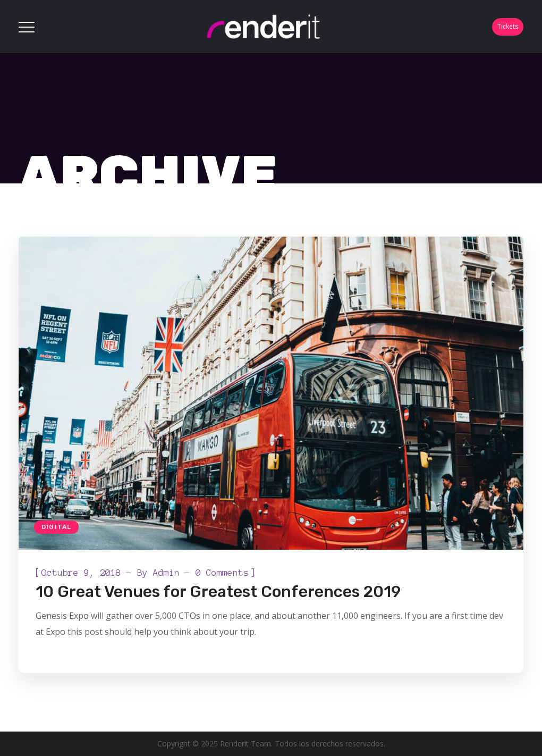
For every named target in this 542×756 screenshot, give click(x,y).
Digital (56, 527)
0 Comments (222, 573)
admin (166, 573)
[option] (271, 393)
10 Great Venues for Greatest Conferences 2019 (218, 592)
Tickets (508, 26)
